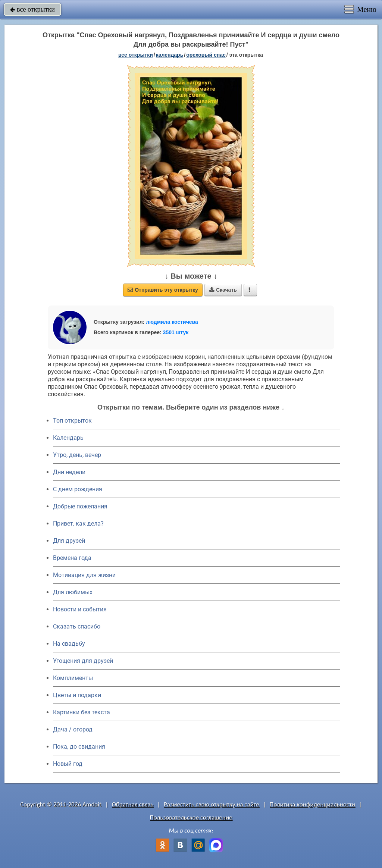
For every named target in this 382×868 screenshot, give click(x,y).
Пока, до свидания (79, 747)
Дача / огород (73, 729)
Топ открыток (72, 421)
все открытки (32, 9)
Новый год (68, 764)
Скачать (223, 290)
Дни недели (69, 472)
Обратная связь (133, 804)
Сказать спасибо (77, 626)
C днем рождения (78, 489)
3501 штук (176, 332)
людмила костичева (172, 322)
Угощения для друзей (83, 661)
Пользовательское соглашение (191, 817)
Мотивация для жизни (84, 575)
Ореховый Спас (206, 55)
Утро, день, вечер (77, 455)
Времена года (72, 558)
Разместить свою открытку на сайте (212, 804)
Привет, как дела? (78, 524)
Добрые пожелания (80, 506)
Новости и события (80, 609)
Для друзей (69, 541)
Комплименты (73, 678)
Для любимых (73, 592)
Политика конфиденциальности (312, 804)
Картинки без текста (82, 712)
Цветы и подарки (77, 695)
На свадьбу (69, 644)
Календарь (170, 55)
